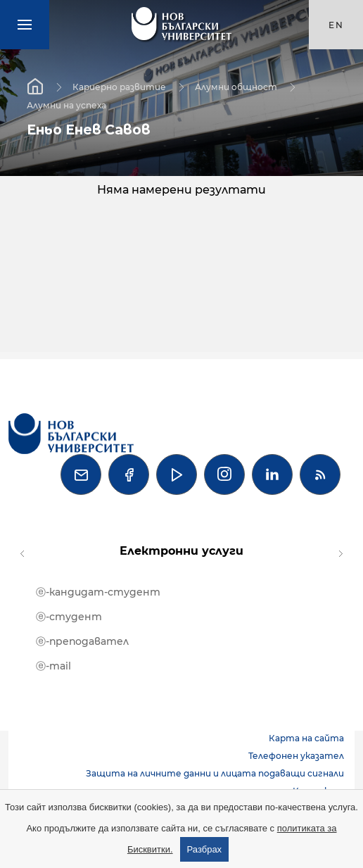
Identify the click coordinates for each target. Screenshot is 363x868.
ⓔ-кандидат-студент (98, 592)
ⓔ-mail (53, 666)
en (336, 25)
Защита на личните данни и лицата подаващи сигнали (215, 773)
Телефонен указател (296, 756)
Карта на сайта (306, 738)
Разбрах (205, 849)
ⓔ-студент (69, 617)
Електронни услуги (181, 551)
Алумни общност (236, 86)
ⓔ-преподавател (82, 641)
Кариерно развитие (119, 86)
